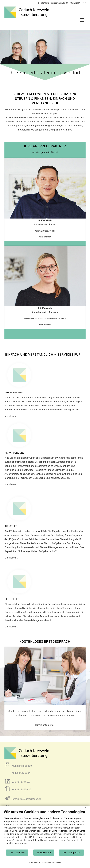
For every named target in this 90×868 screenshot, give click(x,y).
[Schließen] (86, 808)
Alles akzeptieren (71, 853)
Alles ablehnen (17, 853)
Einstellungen (44, 853)
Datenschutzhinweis (51, 863)
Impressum (35, 863)
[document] (45, 829)
